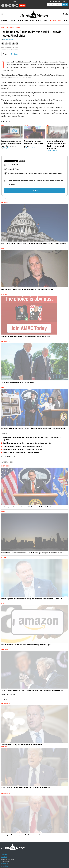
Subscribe (22, 5)
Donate (65, 21)
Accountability (23, 21)
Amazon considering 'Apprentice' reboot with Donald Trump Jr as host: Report (26, 644)
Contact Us (5, 864)
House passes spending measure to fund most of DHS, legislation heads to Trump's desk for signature (34, 243)
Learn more (35, 190)
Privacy (18, 27)
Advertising (5, 866)
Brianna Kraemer (9, 40)
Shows (46, 21)
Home (3, 27)
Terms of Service (6, 861)
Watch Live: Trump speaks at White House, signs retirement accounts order (27, 443)
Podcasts (39, 21)
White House (5, 649)
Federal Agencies (6, 466)
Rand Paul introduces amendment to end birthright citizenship (23, 449)
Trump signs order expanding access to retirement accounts (22, 446)
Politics (14, 21)
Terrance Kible (31, 148)
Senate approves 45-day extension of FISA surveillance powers (22, 744)
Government (5, 21)
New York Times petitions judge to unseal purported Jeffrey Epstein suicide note (27, 289)
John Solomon (53, 150)
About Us (4, 855)
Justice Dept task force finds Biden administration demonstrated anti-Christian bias (29, 507)
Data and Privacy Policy (8, 859)
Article (5, 54)
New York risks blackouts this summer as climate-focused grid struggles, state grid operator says (33, 553)
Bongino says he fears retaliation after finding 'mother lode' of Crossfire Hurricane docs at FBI (32, 599)
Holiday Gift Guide (56, 21)
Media (3, 604)
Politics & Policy (10, 27)
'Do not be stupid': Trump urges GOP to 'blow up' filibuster (21, 453)
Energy (3, 512)
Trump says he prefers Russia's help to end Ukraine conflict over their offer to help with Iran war (32, 690)
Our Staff (4, 857)
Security (4, 558)
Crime (3, 248)
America (32, 21)
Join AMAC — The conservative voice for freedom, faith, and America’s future (26, 336)
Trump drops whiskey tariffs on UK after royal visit (18, 382)
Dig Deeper (15, 54)
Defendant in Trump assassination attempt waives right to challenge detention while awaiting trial (33, 428)
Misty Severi (8, 148)
